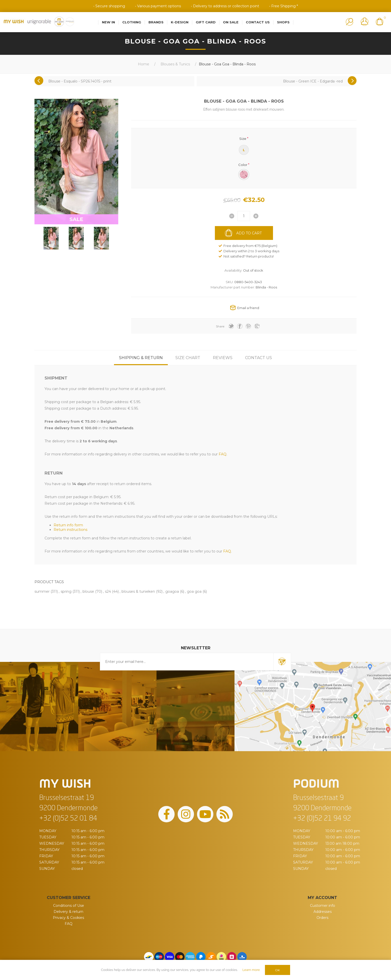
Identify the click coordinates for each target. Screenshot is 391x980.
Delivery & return (68, 912)
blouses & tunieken (138, 591)
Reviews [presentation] (223, 358)
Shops (283, 22)
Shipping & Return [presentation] (141, 358)
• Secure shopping (109, 6)
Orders (322, 918)
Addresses (323, 912)
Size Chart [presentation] (188, 358)
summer (42, 591)
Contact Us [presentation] (259, 358)
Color (243, 164)
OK (277, 970)
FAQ (69, 924)
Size (243, 139)
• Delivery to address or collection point (225, 6)
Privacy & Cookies (68, 918)
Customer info (323, 906)
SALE (76, 219)
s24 (108, 591)
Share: (220, 326)
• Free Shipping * (284, 6)
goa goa (194, 591)
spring (66, 591)
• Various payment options (158, 6)
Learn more (251, 970)
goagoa (172, 591)
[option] (51, 238)
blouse (88, 591)
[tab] (141, 358)
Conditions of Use (69, 906)
